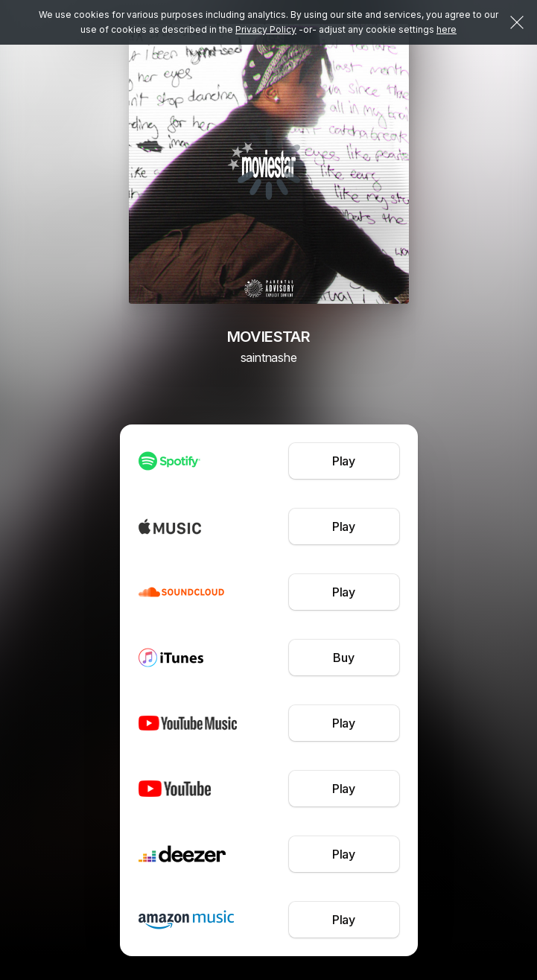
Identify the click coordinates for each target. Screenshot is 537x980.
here (447, 29)
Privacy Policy (266, 29)
